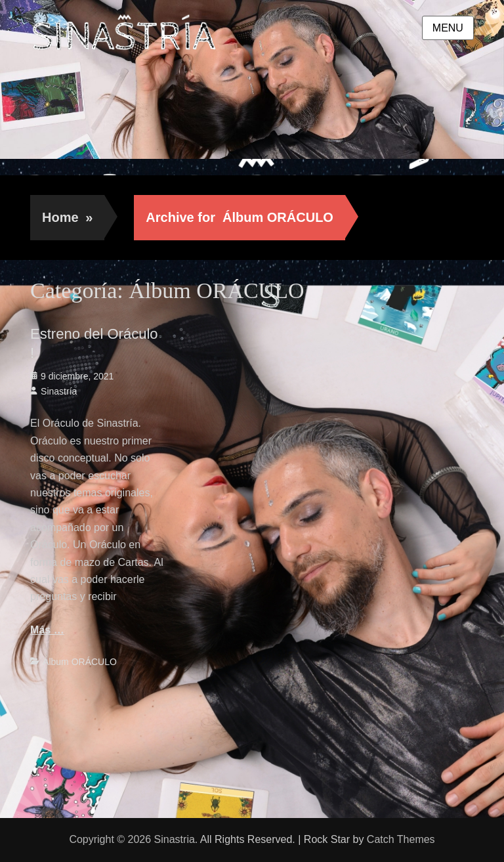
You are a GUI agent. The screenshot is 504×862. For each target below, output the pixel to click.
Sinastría (59, 391)
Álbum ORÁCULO (80, 662)
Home (67, 217)
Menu (448, 28)
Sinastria (175, 839)
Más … (47, 630)
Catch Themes (401, 839)
